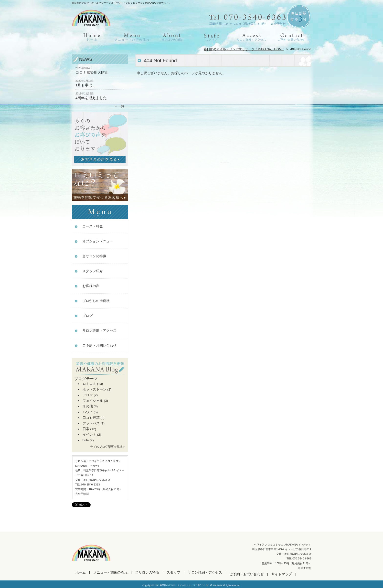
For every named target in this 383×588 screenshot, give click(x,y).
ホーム (92, 38)
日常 (86, 429)
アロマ (88, 395)
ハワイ (88, 412)
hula (86, 440)
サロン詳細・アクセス (251, 38)
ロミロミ (89, 384)
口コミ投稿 (91, 418)
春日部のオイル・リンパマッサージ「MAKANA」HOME (244, 49)
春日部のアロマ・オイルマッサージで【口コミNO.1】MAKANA (191, 585)
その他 (88, 406)
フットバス (91, 423)
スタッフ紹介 (93, 271)
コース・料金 (93, 226)
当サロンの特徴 (172, 38)
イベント (89, 435)
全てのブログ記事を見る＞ (108, 447)
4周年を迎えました (91, 98)
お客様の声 (91, 286)
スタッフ (211, 38)
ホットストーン (95, 389)
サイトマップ (282, 574)
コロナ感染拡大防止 (92, 72)
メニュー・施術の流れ (132, 38)
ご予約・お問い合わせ (291, 38)
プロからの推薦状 (96, 301)
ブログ (87, 316)
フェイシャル (93, 401)
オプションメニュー (98, 241)
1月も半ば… (86, 85)
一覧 (121, 106)
